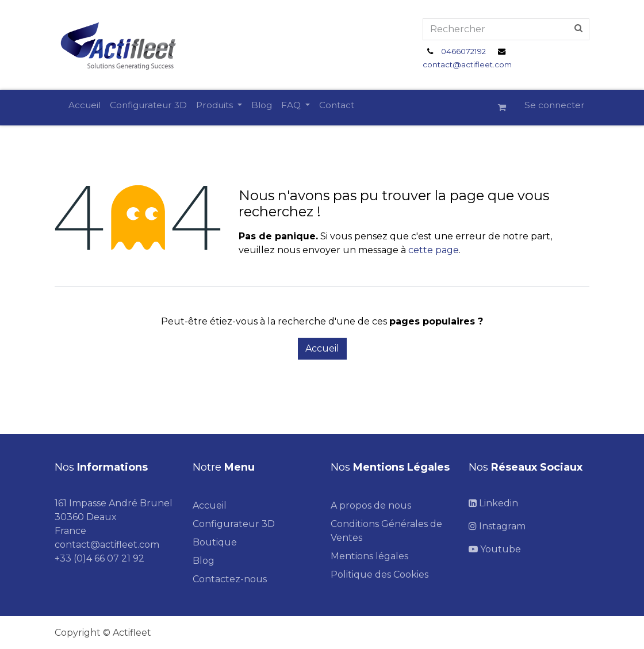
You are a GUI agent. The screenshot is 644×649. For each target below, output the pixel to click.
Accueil (322, 348)
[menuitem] (85, 106)
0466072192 (463, 51)
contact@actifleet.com (467, 64)
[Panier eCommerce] (507, 108)
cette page (434, 250)
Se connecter (555, 105)
